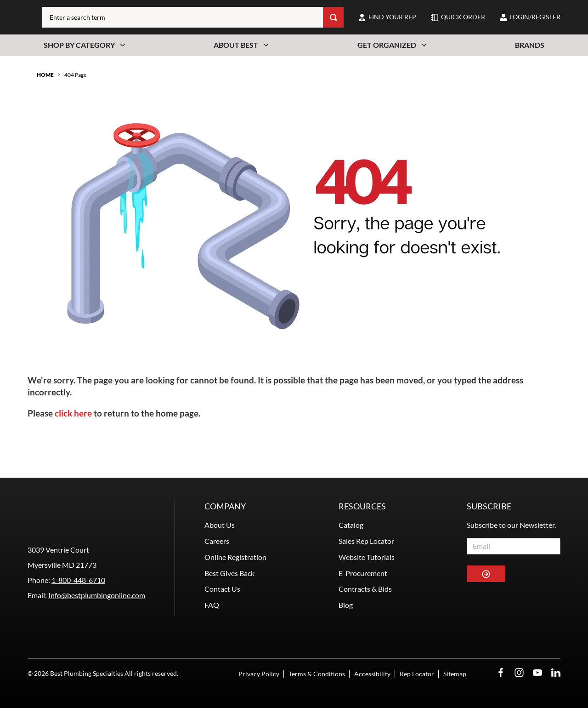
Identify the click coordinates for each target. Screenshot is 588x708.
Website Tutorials (367, 535)
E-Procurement (363, 551)
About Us (220, 504)
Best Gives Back (229, 551)
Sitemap (455, 674)
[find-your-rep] (387, 24)
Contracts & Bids (365, 568)
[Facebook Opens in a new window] (501, 673)
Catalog (351, 504)
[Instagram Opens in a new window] (519, 673)
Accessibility (372, 674)
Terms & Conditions (317, 674)
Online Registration (235, 535)
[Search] (333, 24)
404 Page (75, 88)
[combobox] (218, 24)
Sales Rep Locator (366, 519)
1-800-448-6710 (78, 591)
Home (45, 88)
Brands (530, 58)
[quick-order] (458, 24)
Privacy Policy (259, 674)
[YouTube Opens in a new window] (537, 673)
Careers (217, 519)
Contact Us (222, 568)
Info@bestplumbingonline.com (97, 606)
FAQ (212, 584)
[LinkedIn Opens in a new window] (556, 673)
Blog (346, 584)
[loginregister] (530, 24)
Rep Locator (417, 674)
